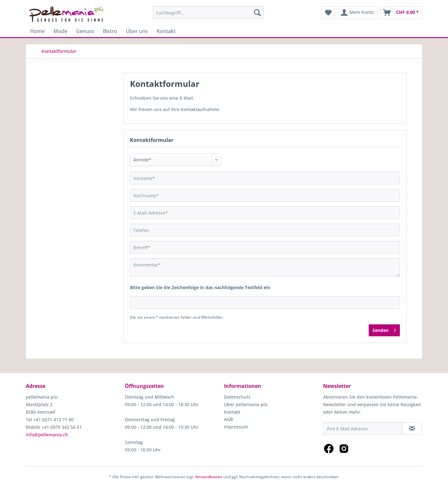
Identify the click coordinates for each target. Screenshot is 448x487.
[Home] (37, 31)
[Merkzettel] (328, 13)
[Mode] (60, 31)
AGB (228, 419)
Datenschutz (237, 397)
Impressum (236, 427)
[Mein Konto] (358, 13)
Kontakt (232, 412)
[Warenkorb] (401, 13)
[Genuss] (85, 31)
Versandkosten (209, 477)
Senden (384, 329)
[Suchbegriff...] (208, 13)
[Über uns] (137, 31)
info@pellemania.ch (47, 435)
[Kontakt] (166, 31)
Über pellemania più (246, 404)
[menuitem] (208, 13)
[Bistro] (110, 31)
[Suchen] (257, 13)
